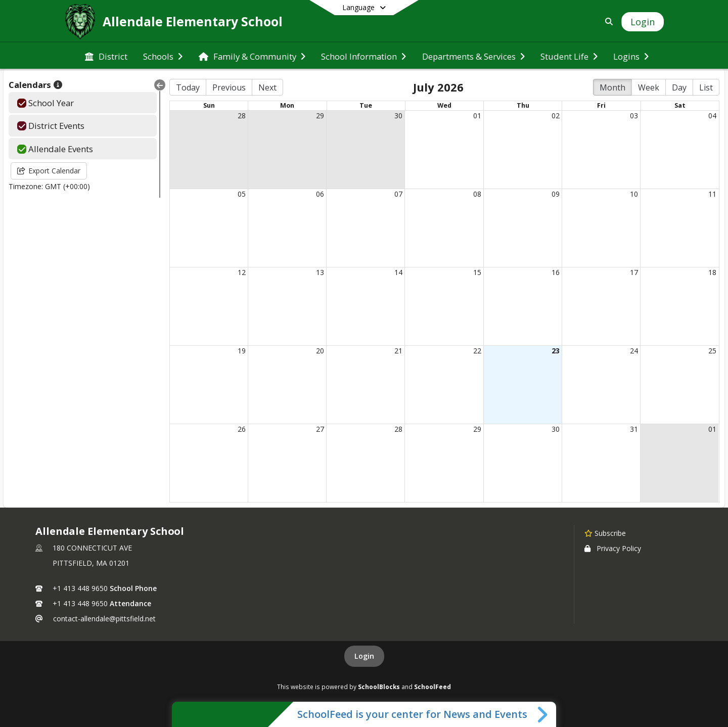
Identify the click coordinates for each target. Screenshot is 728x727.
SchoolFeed (433, 687)
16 (556, 272)
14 (398, 272)
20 (320, 351)
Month (612, 87)
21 (398, 351)
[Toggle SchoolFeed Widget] (543, 714)
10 (634, 194)
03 (634, 116)
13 (320, 272)
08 (477, 194)
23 (556, 351)
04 (712, 116)
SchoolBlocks (379, 687)
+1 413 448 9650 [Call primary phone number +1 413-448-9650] (80, 588)
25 (712, 351)
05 (242, 194)
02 (556, 116)
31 (634, 429)
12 (242, 272)
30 (398, 116)
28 (242, 116)
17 (634, 272)
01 (477, 116)
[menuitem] (106, 56)
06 (320, 194)
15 (477, 272)
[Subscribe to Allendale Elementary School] (605, 533)
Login (364, 656)
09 (556, 194)
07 (398, 194)
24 (634, 351)
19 (242, 351)
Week (649, 87)
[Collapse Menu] (160, 85)
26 (242, 429)
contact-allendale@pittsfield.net (104, 619)
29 (320, 116)
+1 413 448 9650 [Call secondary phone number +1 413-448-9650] (80, 603)
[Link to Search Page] (607, 21)
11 (712, 194)
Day (679, 87)
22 (477, 351)
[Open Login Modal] (643, 22)
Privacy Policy (613, 548)
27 (320, 429)
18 (712, 272)
